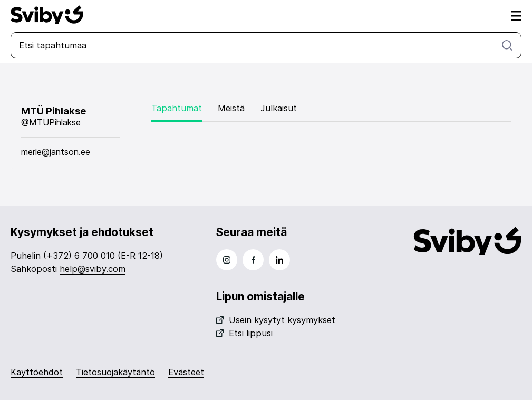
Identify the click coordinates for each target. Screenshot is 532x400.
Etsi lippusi (244, 333)
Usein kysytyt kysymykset (276, 320)
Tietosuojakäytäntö (115, 372)
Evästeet (186, 372)
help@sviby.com (93, 269)
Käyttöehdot (37, 372)
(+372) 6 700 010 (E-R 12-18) (103, 256)
